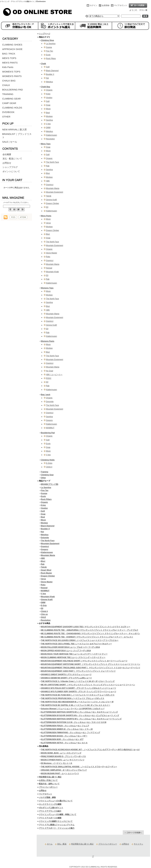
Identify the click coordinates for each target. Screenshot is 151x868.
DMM (48, 128)
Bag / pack (46, 395)
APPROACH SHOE (12, 49)
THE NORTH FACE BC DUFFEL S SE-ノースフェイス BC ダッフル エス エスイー (75, 705)
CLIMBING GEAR (11, 99)
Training (45, 472)
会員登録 (106, 5)
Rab (48, 166)
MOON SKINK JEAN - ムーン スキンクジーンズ (61, 753)
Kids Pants (8, 67)
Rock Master (46, 573)
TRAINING (8, 94)
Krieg (48, 94)
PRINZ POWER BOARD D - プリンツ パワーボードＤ (63, 756)
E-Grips (49, 463)
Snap (48, 105)
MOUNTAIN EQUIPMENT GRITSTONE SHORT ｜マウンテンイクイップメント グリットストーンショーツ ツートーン (90, 664)
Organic (49, 90)
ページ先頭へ (133, 832)
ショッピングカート (138, 5)
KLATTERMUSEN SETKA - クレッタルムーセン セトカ (64, 743)
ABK (48, 181)
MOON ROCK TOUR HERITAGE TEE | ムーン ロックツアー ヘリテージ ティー (74, 654)
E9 (47, 207)
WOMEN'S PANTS (12, 76)
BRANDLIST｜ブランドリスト (17, 136)
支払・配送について (12, 159)
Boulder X (50, 74)
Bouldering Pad (48, 433)
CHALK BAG (9, 81)
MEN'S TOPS (9, 58)
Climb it (49, 467)
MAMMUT (50, 428)
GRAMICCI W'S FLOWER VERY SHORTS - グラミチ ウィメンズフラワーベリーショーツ (78, 692)
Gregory (49, 420)
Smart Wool (46, 570)
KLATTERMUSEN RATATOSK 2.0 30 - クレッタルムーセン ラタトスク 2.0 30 (74, 722)
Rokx (48, 257)
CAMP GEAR (9, 103)
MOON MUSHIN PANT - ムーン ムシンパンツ (60, 774)
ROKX (49, 378)
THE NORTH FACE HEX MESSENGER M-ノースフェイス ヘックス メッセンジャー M (77, 702)
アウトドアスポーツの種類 (50, 818)
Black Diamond (52, 71)
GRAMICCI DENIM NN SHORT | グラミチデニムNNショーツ (66, 678)
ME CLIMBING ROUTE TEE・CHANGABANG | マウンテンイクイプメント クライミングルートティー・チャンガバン (90, 634)
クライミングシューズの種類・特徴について (58, 814)
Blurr (48, 173)
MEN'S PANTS (10, 63)
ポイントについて (11, 171)
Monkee (49, 116)
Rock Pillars (51, 58)
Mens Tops (46, 144)
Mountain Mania (53, 188)
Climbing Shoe (47, 40)
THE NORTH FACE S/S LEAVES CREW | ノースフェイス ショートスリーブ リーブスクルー (80, 640)
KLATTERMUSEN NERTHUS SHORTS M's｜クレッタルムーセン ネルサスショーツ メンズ (79, 712)
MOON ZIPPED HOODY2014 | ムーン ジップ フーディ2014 (66, 651)
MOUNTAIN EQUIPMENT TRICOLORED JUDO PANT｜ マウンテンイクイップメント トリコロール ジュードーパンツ (90, 668)
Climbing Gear (47, 475)
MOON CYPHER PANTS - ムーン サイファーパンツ (63, 760)
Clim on (44, 614)
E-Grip (44, 605)
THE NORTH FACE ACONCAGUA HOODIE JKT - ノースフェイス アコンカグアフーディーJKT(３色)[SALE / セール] (90, 750)
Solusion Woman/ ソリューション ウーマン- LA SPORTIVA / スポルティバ (72, 709)
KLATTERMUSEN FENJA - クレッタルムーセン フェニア (65, 726)
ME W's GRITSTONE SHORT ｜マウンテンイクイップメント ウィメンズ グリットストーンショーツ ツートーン (88, 685)
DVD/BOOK (8, 112)
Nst (47, 78)
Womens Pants (48, 341)
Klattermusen (51, 135)
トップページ (45, 34)
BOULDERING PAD (13, 90)
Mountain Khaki (52, 272)
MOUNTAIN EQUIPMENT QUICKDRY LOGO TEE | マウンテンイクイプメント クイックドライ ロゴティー (86, 627)
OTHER (6, 117)
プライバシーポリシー (48, 787)
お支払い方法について (48, 780)
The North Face (52, 162)
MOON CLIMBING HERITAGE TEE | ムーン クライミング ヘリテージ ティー (73, 657)
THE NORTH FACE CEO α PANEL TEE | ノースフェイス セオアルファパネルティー (76, 644)
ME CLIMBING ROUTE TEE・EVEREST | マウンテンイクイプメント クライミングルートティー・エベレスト (87, 637)
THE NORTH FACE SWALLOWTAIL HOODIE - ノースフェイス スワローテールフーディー (79, 767)
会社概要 (7, 154)
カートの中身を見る (16, 180)
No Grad (49, 371)
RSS (13, 217)
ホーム (50, 844)
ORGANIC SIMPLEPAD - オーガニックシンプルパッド (64, 770)
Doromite (50, 402)
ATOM (23, 217)
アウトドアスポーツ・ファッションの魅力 (57, 828)
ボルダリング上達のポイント (51, 808)
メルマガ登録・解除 (47, 797)
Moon (48, 109)
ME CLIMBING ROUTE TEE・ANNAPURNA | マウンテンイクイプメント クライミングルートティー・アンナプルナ (90, 630)
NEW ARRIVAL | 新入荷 (14, 129)
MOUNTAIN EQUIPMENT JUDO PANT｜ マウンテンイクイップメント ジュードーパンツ (78, 671)
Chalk (43, 64)
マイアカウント (121, 5)
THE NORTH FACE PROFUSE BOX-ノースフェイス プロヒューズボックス (72, 698)
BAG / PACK (9, 54)
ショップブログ (10, 167)
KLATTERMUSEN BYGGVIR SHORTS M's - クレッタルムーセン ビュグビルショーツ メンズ (80, 715)
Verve (48, 223)
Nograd (49, 268)
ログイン (94, 5)
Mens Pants (46, 216)
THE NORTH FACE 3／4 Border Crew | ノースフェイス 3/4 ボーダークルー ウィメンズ (78, 681)
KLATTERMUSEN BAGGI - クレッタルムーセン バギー (64, 736)
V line (48, 124)
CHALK (6, 85)
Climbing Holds (48, 460)
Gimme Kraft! (51, 200)
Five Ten (49, 51)
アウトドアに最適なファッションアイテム (57, 825)
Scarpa (49, 47)
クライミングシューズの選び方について (56, 801)
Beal (48, 113)
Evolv (48, 55)
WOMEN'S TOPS (11, 72)
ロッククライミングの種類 (50, 804)
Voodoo (49, 98)
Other (43, 478)
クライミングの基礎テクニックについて (56, 821)
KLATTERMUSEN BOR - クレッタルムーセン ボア (62, 739)
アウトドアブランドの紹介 (50, 811)
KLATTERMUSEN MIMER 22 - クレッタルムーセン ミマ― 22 (67, 729)
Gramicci (50, 185)
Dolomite (45, 538)
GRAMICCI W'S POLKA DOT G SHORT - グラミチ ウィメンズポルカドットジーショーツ (78, 688)
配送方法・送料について (49, 784)
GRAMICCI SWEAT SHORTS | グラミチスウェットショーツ (66, 675)
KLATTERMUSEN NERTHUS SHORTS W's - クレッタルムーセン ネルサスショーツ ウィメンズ (81, 719)
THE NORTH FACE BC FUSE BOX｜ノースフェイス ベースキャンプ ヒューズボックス (78, 695)
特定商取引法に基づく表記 (50, 777)
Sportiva (49, 120)
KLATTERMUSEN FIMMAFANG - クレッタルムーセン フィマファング (70, 733)
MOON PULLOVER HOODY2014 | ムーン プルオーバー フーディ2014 (70, 647)
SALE (43, 617)
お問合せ (7, 163)
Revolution (50, 139)
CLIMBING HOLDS (12, 108)
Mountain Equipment (55, 192)
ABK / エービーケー (54, 375)
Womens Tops (47, 288)
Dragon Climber (53, 203)
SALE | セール (10, 142)
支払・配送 (62, 844)
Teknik (49, 196)
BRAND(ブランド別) (49, 484)
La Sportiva (51, 44)
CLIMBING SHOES (12, 45)
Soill (48, 67)
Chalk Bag (45, 87)
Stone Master (51, 253)
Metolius (49, 82)
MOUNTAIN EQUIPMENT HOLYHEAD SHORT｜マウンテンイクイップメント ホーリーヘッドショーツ (84, 661)
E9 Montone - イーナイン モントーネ (57, 763)
